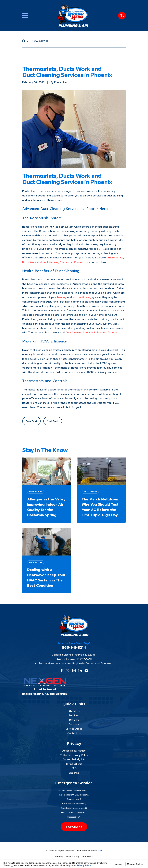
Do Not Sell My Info (74, 759)
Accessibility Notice (74, 751)
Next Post (53, 421)
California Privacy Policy (74, 755)
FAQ (74, 768)
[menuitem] (59, 856)
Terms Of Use (74, 764)
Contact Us (74, 733)
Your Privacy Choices (89, 851)
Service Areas (74, 729)
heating (62, 297)
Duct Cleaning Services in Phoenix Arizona (91, 333)
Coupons (74, 724)
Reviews (74, 720)
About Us (74, 711)
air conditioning (82, 297)
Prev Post (31, 421)
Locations (74, 827)
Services (74, 716)
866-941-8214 (74, 648)
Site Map (74, 773)
